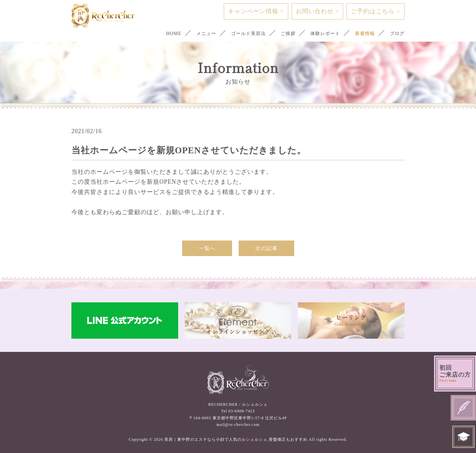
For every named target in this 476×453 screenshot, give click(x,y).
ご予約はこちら (376, 11)
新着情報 (363, 33)
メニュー (198, 33)
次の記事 (266, 248)
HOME (165, 33)
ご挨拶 (283, 33)
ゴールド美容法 (242, 33)
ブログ (397, 33)
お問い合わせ (317, 11)
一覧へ (207, 248)
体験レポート (322, 33)
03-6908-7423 (242, 411)
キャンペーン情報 (256, 11)
